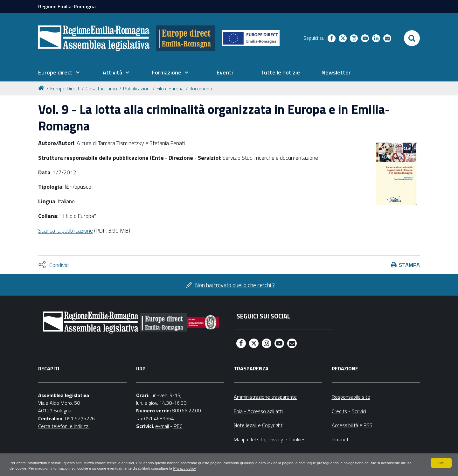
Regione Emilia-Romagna (67, 6)
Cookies (297, 439)
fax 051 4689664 (155, 418)
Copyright (272, 425)
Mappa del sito (250, 439)
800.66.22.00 (186, 410)
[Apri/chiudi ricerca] (412, 38)
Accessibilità (345, 425)
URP (141, 368)
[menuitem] (59, 73)
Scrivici (359, 411)
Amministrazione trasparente (265, 397)
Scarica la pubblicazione (66, 231)
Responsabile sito (351, 397)
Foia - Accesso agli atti (258, 411)
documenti (201, 88)
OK (441, 463)
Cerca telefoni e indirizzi (64, 426)
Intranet (340, 439)
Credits (339, 411)
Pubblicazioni (137, 88)
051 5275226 (80, 418)
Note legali (245, 425)
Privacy (275, 439)
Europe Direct (65, 88)
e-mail (162, 426)
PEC (178, 426)
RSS (368, 425)
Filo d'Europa (170, 88)
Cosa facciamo (101, 88)
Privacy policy (201, 468)
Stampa (409, 265)
